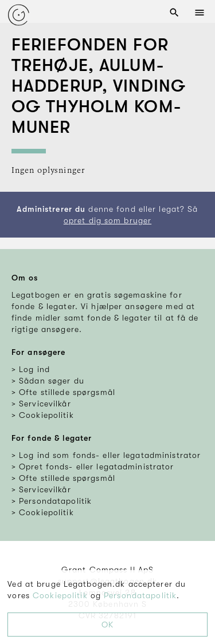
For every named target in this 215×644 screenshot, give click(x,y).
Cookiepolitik (60, 595)
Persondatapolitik (140, 595)
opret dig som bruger (107, 220)
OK (107, 625)
